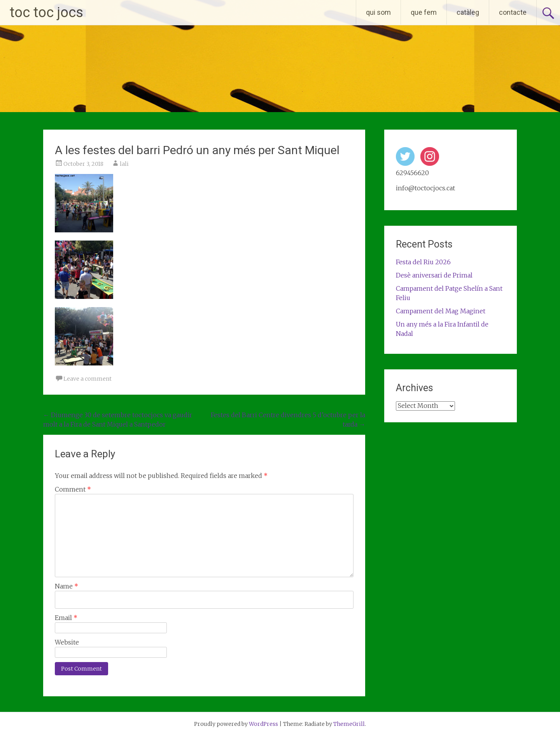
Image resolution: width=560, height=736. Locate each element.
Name (66, 586)
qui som (378, 12)
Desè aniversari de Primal (434, 275)
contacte (513, 12)
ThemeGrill (349, 724)
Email (66, 618)
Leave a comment (87, 379)
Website (67, 642)
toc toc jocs (46, 12)
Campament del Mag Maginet (441, 311)
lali (124, 164)
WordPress (263, 724)
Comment (73, 489)
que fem (424, 12)
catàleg (468, 12)
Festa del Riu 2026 (423, 262)
